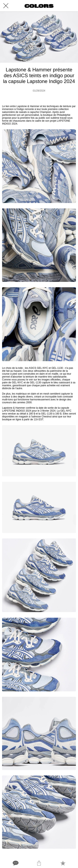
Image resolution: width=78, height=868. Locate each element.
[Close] (6, 6)
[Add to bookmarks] (63, 863)
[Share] (39, 863)
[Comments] (15, 863)
